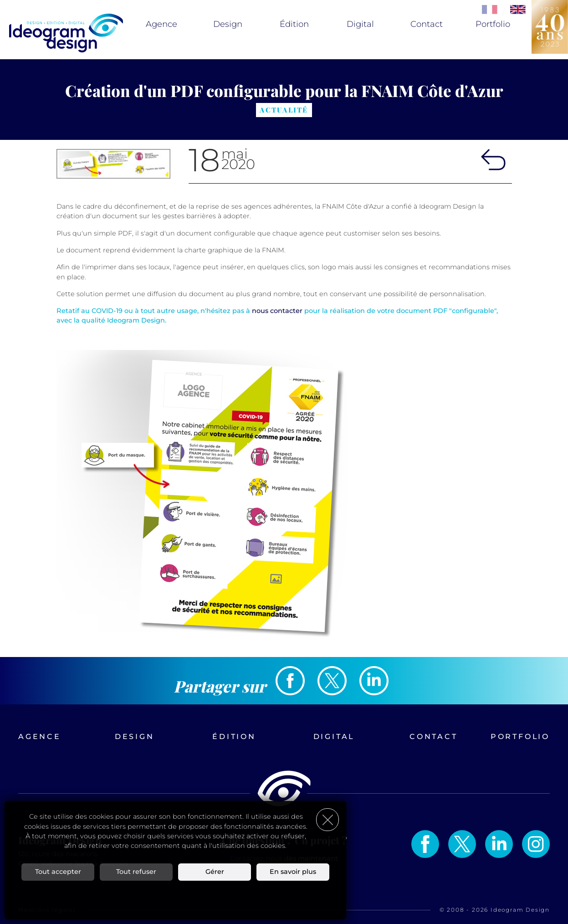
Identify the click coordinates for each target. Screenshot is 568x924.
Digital (360, 24)
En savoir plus (293, 872)
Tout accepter (58, 872)
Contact (427, 24)
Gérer (215, 872)
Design (228, 24)
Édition (294, 24)
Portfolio (493, 24)
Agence (161, 24)
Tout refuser (136, 872)
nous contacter (277, 311)
